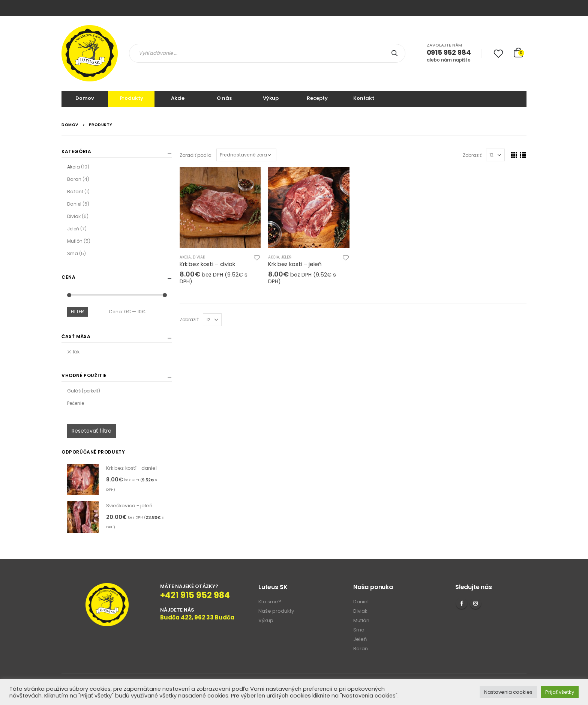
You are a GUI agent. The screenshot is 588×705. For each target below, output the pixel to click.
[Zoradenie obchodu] (246, 155)
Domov (85, 98)
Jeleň (286, 257)
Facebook (462, 603)
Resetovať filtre (91, 431)
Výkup (271, 98)
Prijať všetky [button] (560, 692)
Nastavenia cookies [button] (508, 692)
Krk (76, 352)
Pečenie (76, 403)
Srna (73, 253)
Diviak (199, 257)
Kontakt (364, 98)
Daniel (74, 204)
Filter (77, 312)
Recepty (317, 98)
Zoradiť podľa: (196, 155)
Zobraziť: (472, 155)
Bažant (75, 192)
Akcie (178, 98)
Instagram (475, 603)
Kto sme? (270, 602)
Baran (74, 179)
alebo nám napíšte (449, 60)
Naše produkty (276, 611)
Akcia (185, 257)
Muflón (75, 241)
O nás (224, 98)
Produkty (131, 98)
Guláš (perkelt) (84, 391)
